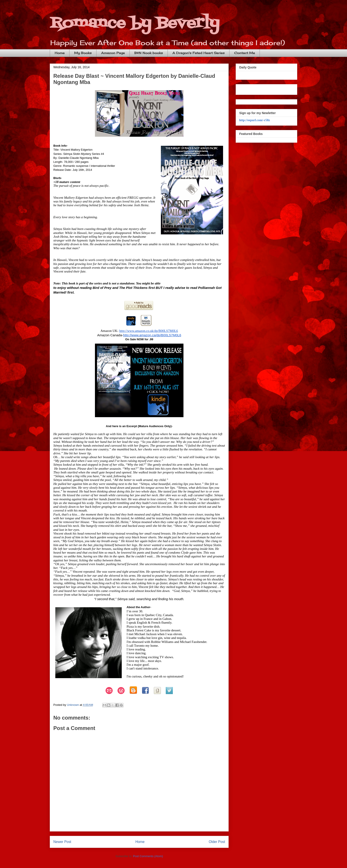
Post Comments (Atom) (148, 856)
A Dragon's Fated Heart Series (199, 53)
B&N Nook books (149, 53)
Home (60, 53)
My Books (83, 53)
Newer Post (62, 842)
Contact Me (245, 53)
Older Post (217, 842)
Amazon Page (113, 53)
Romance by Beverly (135, 23)
